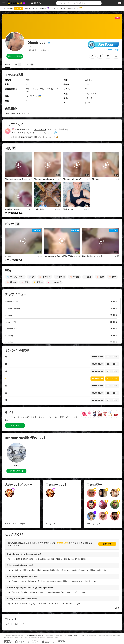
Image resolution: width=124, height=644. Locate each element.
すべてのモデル (7, 9)
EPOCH (70, 636)
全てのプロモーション (41, 8)
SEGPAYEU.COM (79, 636)
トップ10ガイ (40, 129)
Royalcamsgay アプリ (70, 8)
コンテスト (54, 9)
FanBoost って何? (112, 50)
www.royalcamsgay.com (37, 635)
